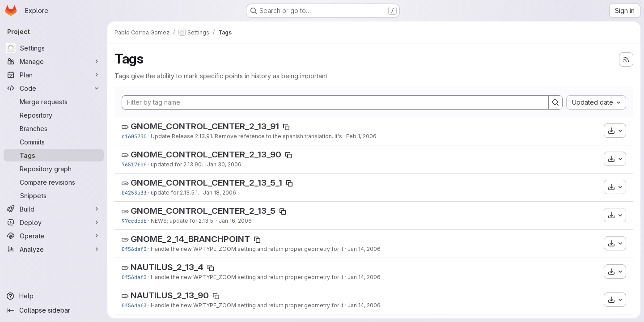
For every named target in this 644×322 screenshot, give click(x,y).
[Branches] (54, 128)
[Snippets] (54, 195)
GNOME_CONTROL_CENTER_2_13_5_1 (206, 183)
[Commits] (54, 142)
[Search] (555, 102)
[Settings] (54, 48)
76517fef (134, 164)
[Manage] (54, 61)
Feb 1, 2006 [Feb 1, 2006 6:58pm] (361, 136)
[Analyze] (54, 249)
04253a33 (134, 193)
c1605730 (134, 136)
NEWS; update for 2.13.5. (183, 221)
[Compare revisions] (54, 182)
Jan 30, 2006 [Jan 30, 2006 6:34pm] (224, 164)
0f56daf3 (134, 249)
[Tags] (54, 155)
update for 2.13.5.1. (175, 193)
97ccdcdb (134, 221)
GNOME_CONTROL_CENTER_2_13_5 (203, 211)
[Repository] (54, 115)
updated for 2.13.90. (177, 164)
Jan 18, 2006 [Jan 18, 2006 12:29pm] (220, 193)
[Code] (54, 88)
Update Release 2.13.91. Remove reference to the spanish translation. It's (246, 136)
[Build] (54, 209)
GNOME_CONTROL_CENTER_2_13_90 (206, 155)
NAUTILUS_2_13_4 (167, 267)
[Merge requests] (54, 102)
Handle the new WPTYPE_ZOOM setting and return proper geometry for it (247, 249)
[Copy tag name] (286, 127)
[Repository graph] (54, 169)
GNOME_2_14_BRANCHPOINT (190, 239)
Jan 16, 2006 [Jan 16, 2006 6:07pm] (235, 221)
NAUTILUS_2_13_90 (170, 295)
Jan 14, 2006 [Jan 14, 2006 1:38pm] (364, 249)
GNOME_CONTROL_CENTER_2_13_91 (205, 126)
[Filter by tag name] (335, 102)
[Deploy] (54, 222)
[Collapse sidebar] (54, 310)
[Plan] (54, 75)
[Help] (54, 296)
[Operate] (54, 236)
